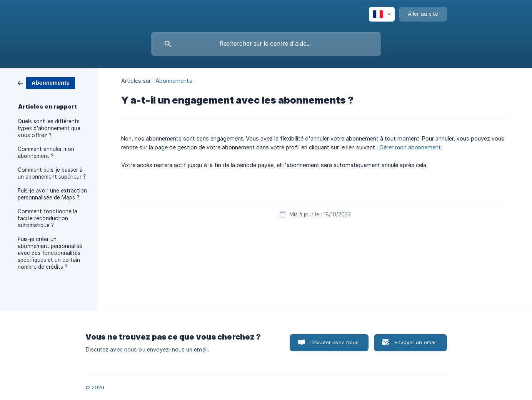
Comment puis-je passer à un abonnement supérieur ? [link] (52, 173)
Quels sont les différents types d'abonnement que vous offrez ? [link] (49, 128)
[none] (382, 14)
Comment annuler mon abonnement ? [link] (46, 152)
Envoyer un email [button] (416, 342)
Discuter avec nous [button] (334, 342)
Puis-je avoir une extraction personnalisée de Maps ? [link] (52, 194)
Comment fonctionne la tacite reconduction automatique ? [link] (48, 218)
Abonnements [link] (174, 81)
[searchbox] (266, 44)
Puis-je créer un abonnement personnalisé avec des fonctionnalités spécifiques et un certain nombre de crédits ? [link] (50, 253)
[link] (46, 83)
